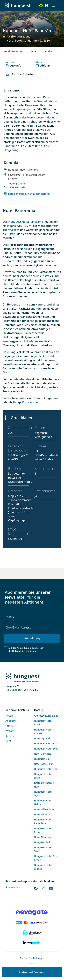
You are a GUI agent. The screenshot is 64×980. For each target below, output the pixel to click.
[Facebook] (36, 888)
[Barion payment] (32, 923)
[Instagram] (43, 888)
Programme (30, 402)
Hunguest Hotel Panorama (26, 222)
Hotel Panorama (13, 51)
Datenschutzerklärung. (24, 651)
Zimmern (34, 51)
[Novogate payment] (32, 912)
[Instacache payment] (32, 943)
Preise (49, 51)
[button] (53, 6)
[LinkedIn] (51, 888)
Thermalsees (11, 230)
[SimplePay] (32, 933)
